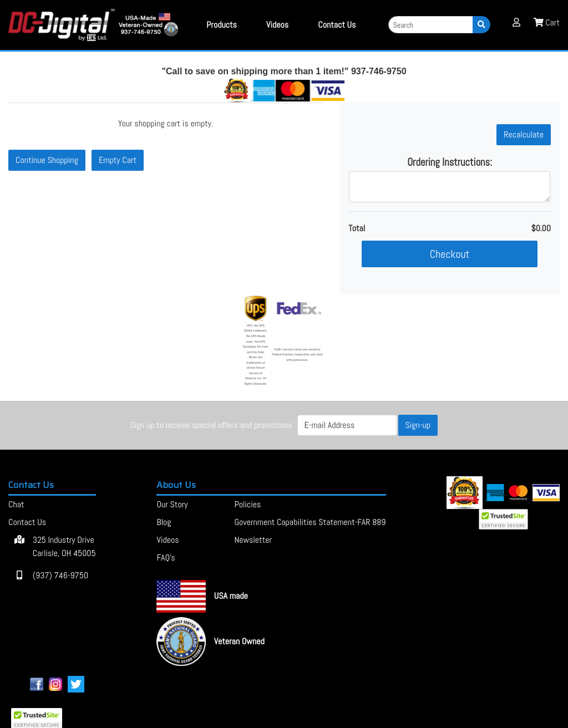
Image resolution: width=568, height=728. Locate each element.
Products (222, 25)
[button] (516, 22)
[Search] (431, 25)
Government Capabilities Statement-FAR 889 (310, 522)
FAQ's (166, 558)
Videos (277, 25)
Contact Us (31, 485)
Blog (164, 522)
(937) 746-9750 (48, 576)
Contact (337, 25)
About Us (176, 485)
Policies (247, 504)
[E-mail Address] (347, 425)
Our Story (172, 504)
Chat (16, 504)
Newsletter (253, 540)
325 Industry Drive (52, 547)
